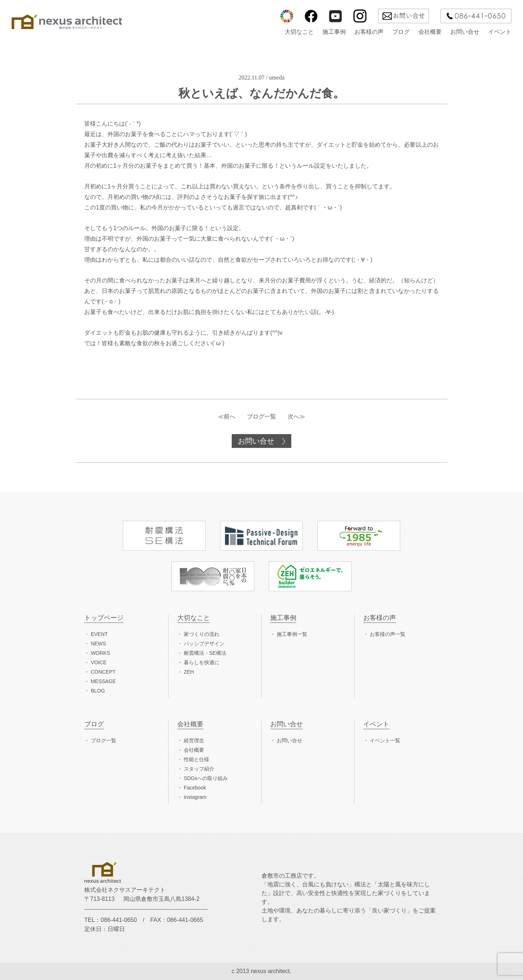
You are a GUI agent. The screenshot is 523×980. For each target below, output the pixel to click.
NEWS (98, 644)
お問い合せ (465, 32)
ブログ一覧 (261, 416)
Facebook (195, 788)
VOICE (99, 662)
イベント (500, 32)
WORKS (100, 653)
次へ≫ (296, 416)
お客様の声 (369, 32)
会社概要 (430, 32)
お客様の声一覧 (388, 634)
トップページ (104, 618)
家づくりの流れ (202, 634)
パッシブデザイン (204, 644)
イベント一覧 (385, 740)
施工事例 (334, 32)
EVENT (99, 634)
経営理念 (194, 740)
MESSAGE (103, 681)
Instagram (195, 797)
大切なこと (299, 32)
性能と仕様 (196, 759)
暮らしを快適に (202, 662)
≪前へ (227, 416)
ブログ (401, 32)
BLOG (98, 691)
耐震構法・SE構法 (205, 653)
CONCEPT (103, 672)
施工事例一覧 (292, 634)
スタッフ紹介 (199, 769)
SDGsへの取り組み (206, 778)
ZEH (189, 672)
